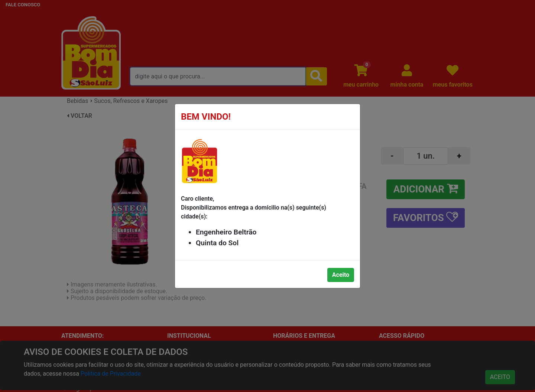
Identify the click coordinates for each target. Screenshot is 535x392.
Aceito (341, 275)
